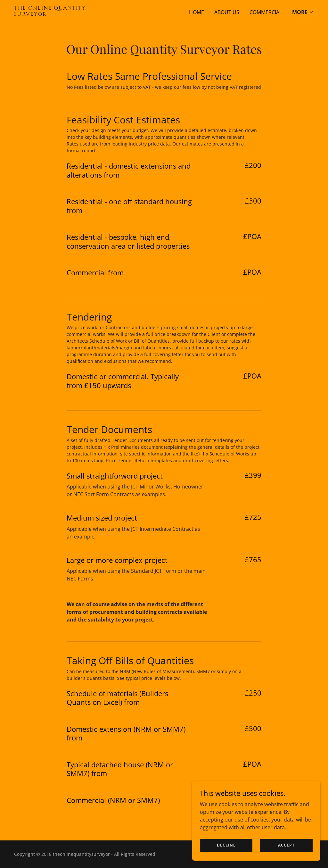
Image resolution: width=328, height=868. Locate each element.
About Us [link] (227, 12)
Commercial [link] (266, 12)
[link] (67, 14)
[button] (303, 13)
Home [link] (197, 12)
